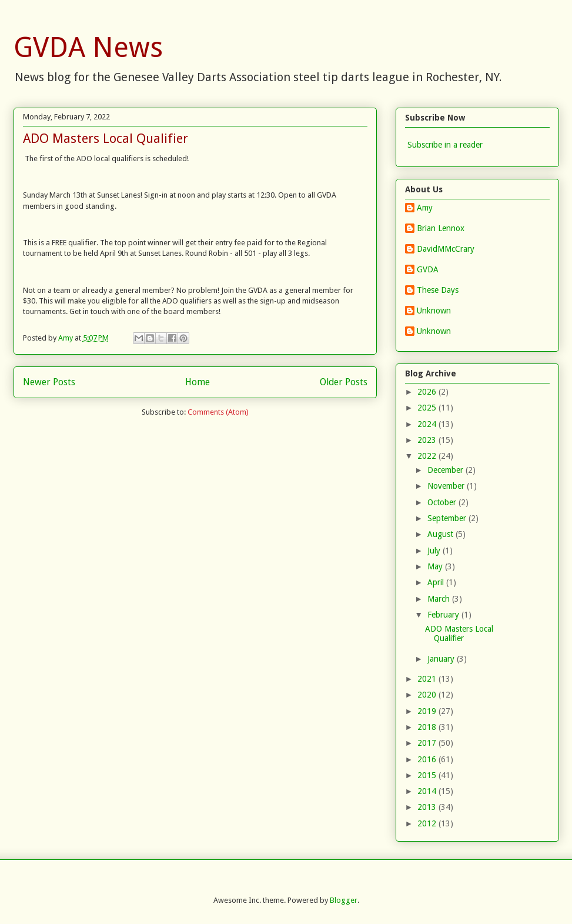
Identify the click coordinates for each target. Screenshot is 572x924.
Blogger (344, 900)
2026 (428, 392)
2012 (428, 823)
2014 (428, 791)
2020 (428, 695)
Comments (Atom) (218, 412)
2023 (428, 440)
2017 (428, 743)
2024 (428, 424)
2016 (428, 759)
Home (198, 382)
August (441, 534)
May (436, 566)
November (447, 486)
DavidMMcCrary (446, 249)
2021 (428, 679)
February (444, 615)
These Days (438, 290)
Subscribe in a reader (445, 145)
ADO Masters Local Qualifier (106, 139)
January (442, 659)
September (448, 518)
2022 (428, 456)
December (446, 470)
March (440, 599)
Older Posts (344, 382)
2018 (428, 727)
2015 (428, 775)
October (443, 502)
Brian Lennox (441, 228)
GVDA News (88, 47)
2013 (428, 807)
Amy (425, 208)
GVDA (428, 269)
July (435, 551)
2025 (428, 408)
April (437, 582)
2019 (428, 711)
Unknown (434, 311)
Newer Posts (49, 382)
